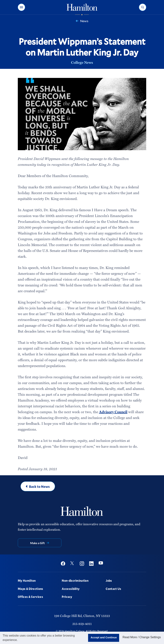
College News (82, 62)
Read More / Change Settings (142, 637)
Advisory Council (113, 412)
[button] (21, 7)
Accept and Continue (104, 637)
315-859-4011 (82, 624)
